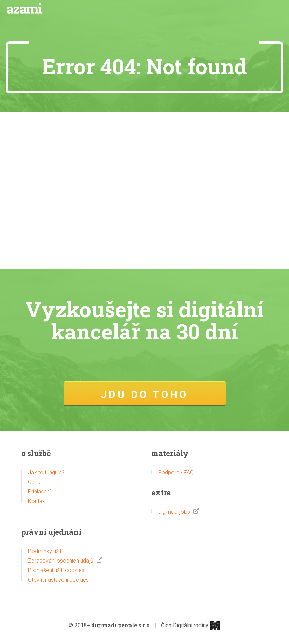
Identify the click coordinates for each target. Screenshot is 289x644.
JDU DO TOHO (144, 394)
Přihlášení (39, 492)
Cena (34, 482)
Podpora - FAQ (176, 472)
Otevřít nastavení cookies (58, 580)
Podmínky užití (45, 551)
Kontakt (37, 501)
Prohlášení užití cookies (56, 570)
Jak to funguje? (46, 472)
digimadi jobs (174, 512)
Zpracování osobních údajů (61, 561)
